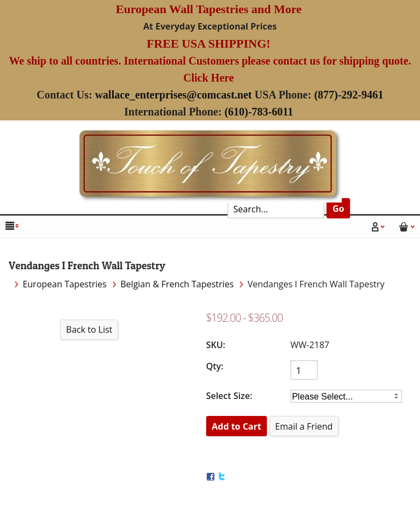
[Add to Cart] (237, 426)
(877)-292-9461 (349, 95)
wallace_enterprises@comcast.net (174, 95)
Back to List (89, 329)
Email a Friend (304, 426)
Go (339, 209)
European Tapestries (65, 284)
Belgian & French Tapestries (177, 284)
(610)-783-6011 (259, 112)
